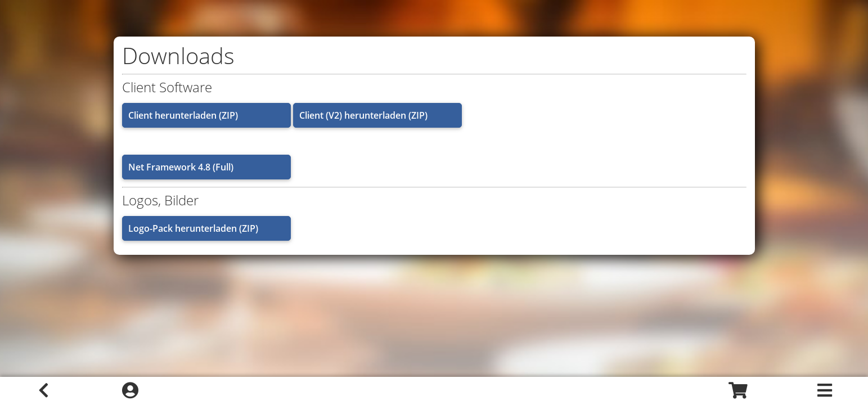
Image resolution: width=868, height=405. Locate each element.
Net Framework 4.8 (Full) (181, 167)
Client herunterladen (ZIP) (183, 115)
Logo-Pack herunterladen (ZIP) (193, 228)
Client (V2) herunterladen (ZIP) (363, 115)
